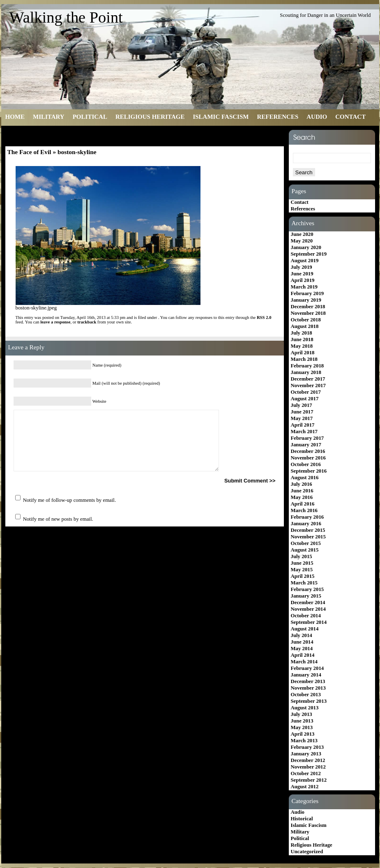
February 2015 (307, 589)
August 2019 (305, 261)
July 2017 (302, 405)
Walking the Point (66, 17)
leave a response (55, 322)
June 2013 (302, 721)
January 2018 (306, 372)
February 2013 (307, 747)
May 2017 (302, 418)
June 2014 (302, 642)
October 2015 (306, 543)
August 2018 (305, 326)
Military (49, 117)
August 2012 (305, 787)
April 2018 (303, 353)
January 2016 (306, 524)
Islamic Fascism (221, 117)
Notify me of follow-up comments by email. (69, 500)
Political (90, 117)
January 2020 (306, 247)
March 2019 (304, 287)
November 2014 (308, 609)
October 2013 (306, 695)
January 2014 (306, 675)
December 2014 (308, 603)
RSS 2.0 (264, 317)
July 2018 (302, 333)
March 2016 (304, 510)
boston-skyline (77, 152)
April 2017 (303, 425)
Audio (317, 117)
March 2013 (304, 741)
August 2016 (305, 478)
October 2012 (306, 773)
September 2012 (309, 780)
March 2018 (304, 359)
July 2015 (302, 556)
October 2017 (306, 392)
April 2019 (303, 280)
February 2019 (307, 293)
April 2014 (303, 655)
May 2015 (302, 570)
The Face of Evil (29, 152)
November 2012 (308, 767)
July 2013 (302, 714)
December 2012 (308, 760)
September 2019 (309, 254)
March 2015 (304, 583)
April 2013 (303, 734)
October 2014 (306, 616)
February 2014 (307, 668)
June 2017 (302, 412)
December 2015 (308, 530)
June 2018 (302, 339)
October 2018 (306, 320)
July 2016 (302, 484)
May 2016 (302, 497)
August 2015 (305, 550)
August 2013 (305, 708)
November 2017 (308, 386)
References (278, 117)
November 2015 (308, 537)
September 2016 (309, 471)
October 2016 (306, 464)
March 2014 (304, 662)
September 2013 (309, 701)
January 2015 (306, 596)
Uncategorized (307, 852)
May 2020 (302, 241)
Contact (350, 117)
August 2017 (305, 399)
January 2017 (306, 445)
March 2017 (304, 432)
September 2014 (309, 622)
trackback (87, 322)
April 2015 (303, 576)
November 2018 (308, 313)
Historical (302, 819)
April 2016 (303, 504)
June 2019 (302, 274)
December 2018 (308, 307)
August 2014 (305, 629)
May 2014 (302, 649)
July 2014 (302, 635)
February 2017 (307, 438)
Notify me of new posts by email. (58, 519)
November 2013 (308, 688)
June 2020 (302, 234)
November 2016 (308, 458)
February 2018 (307, 366)
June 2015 (302, 563)
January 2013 (306, 754)
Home (15, 117)
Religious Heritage (150, 117)
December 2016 (308, 451)
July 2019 (302, 267)
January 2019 (306, 300)
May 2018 (302, 346)
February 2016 (307, 517)
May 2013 (302, 727)
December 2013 (308, 681)
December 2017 (308, 379)
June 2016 (302, 491)
